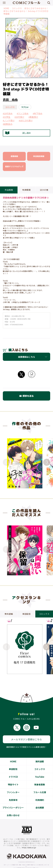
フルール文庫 (40, 787)
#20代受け (19, 117)
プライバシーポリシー (13, 802)
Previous (6, 462)
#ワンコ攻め (23, 113)
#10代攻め (8, 113)
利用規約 (40, 794)
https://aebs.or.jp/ (29, 842)
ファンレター (13, 787)
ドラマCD (13, 771)
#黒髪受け (33, 117)
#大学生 (7, 117)
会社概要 (40, 802)
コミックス (17, 8)
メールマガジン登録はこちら (26, 734)
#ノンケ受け (9, 120)
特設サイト (13, 779)
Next (47, 462)
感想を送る (26, 396)
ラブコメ (25, 107)
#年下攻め (38, 113)
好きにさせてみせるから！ (36, 8)
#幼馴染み (8, 124)
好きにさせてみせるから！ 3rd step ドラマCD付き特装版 (26, 13)
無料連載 (40, 756)
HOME (6, 8)
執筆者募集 (40, 779)
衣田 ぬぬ (10, 100)
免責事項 (13, 794)
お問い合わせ (13, 810)
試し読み (18, 133)
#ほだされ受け (26, 120)
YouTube (40, 771)
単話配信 (13, 763)
